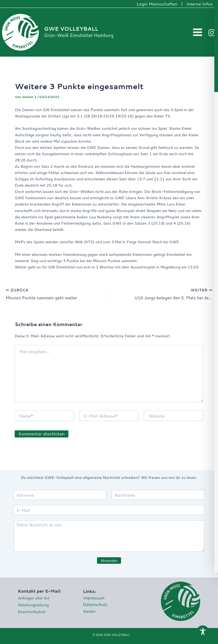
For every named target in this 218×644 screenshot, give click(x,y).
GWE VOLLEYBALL (71, 29)
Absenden (109, 561)
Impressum (94, 598)
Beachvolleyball (31, 612)
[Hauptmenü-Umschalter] (198, 32)
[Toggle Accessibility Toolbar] (203, 632)
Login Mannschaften (157, 4)
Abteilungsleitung (33, 605)
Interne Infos (200, 4)
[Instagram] (212, 33)
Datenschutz (95, 604)
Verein (89, 611)
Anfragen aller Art (34, 598)
